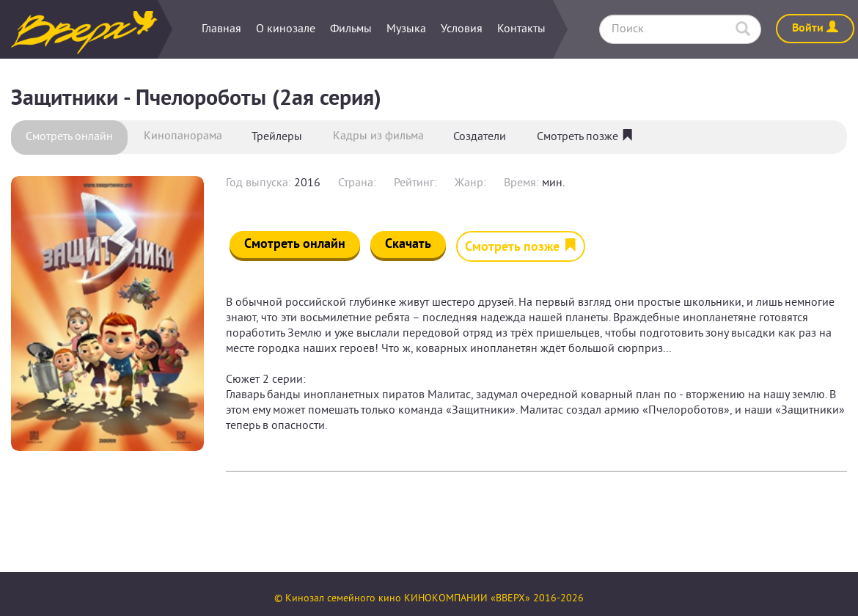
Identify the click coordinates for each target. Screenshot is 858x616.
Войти (815, 29)
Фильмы (351, 29)
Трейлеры (277, 137)
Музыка (406, 29)
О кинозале (286, 29)
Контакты (521, 29)
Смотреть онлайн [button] (295, 245)
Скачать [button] (408, 245)
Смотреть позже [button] (521, 247)
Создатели (480, 137)
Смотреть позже (585, 137)
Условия (462, 29)
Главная (221, 29)
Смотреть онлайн (69, 137)
